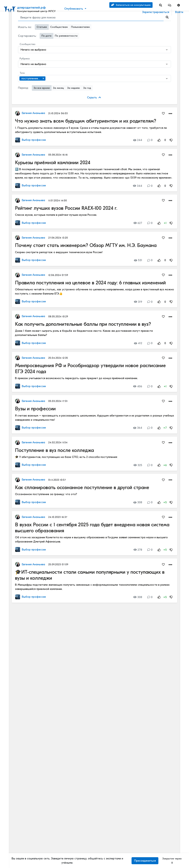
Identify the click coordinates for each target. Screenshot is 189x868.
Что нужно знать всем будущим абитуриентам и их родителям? (86, 121)
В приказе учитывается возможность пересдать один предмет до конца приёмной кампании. (76, 378)
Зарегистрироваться (156, 12)
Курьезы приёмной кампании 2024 (53, 163)
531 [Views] (138, 260)
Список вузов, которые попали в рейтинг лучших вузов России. (56, 215)
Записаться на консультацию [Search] (131, 5)
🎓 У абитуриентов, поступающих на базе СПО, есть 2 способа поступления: (66, 457)
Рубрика (25, 59)
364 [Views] (138, 428)
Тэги (22, 73)
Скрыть (94, 97)
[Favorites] (163, 113)
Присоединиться (145, 861)
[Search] (161, 5)
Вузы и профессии (35, 409)
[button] (170, 5)
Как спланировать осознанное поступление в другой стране (82, 487)
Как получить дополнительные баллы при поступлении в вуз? (83, 324)
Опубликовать (74, 9)
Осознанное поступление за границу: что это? (46, 494)
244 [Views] (138, 140)
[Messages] (170, 5)
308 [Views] (138, 502)
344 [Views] (138, 186)
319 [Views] (138, 302)
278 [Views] (138, 550)
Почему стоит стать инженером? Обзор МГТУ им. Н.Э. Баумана (86, 245)
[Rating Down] (171, 140)
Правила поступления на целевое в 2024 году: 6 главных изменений (90, 283)
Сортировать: (27, 36)
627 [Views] (138, 223)
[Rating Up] (159, 140)
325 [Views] (138, 465)
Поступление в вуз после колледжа (54, 450)
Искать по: (25, 27)
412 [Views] (138, 343)
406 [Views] (138, 386)
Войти (179, 12)
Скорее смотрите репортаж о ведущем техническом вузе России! (59, 252)
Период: (23, 88)
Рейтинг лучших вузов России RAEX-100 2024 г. (66, 208)
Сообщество (28, 44)
